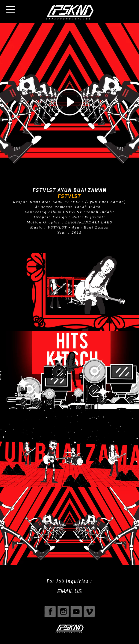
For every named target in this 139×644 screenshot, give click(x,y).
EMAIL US (69, 591)
